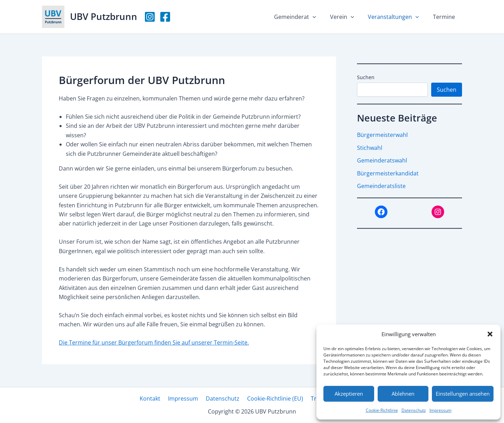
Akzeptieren (349, 394)
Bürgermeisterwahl (382, 135)
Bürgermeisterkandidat (388, 173)
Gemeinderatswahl (382, 160)
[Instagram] (150, 17)
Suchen (366, 77)
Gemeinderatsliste (381, 185)
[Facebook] (165, 17)
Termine (445, 17)
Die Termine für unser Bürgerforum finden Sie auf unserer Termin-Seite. (154, 342)
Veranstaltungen (398, 17)
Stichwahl (370, 147)
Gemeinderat (305, 17)
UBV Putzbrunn (104, 16)
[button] (490, 334)
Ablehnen (403, 394)
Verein (349, 17)
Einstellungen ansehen (463, 394)
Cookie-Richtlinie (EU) (273, 398)
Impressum (440, 410)
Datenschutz (414, 410)
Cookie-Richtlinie (382, 410)
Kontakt (154, 398)
